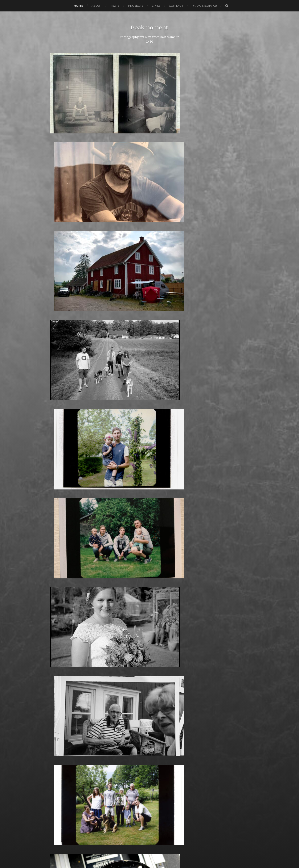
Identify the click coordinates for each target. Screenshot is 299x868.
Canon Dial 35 (129, 425)
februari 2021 (60, 367)
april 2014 (58, 618)
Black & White (130, 413)
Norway (125, 685)
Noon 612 (126, 679)
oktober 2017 (60, 490)
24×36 (124, 364)
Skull (123, 764)
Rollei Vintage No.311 (135, 740)
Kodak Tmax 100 (132, 609)
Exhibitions (127, 496)
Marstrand (127, 654)
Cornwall (126, 456)
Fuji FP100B (128, 526)
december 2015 (62, 557)
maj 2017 (57, 505)
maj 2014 (57, 615)
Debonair (126, 465)
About (97, 6)
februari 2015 (60, 587)
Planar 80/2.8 (129, 709)
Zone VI (125, 826)
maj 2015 (57, 578)
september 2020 (63, 383)
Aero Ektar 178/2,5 (133, 389)
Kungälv (125, 627)
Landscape (127, 630)
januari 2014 (59, 627)
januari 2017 (59, 517)
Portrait (125, 728)
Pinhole (125, 703)
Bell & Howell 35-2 (133, 407)
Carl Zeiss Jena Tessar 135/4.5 (140, 432)
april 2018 (58, 471)
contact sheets (130, 447)
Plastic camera (130, 713)
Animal (124, 395)
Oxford (124, 688)
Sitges (124, 761)
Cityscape (126, 438)
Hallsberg (126, 560)
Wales (124, 816)
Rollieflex (126, 743)
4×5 (122, 367)
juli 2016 (56, 535)
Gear (123, 535)
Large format (129, 636)
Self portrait (128, 755)
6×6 (122, 377)
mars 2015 (58, 584)
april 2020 (58, 398)
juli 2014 (57, 609)
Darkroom (127, 459)
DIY (122, 480)
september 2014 (63, 603)
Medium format (131, 661)
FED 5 (123, 499)
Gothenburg (129, 541)
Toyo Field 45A (130, 801)
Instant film (128, 593)
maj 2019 (57, 432)
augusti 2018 (60, 459)
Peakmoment (149, 27)
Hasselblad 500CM (133, 563)
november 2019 (62, 413)
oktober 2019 (60, 416)
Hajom (124, 554)
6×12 (122, 370)
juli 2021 (57, 361)
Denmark (126, 468)
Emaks (124, 490)
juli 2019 (57, 425)
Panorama (127, 691)
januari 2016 (59, 554)
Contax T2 (127, 450)
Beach (124, 404)
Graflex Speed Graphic (136, 551)
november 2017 (62, 486)
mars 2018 (58, 474)
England (126, 493)
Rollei (123, 734)
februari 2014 (60, 624)
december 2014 (62, 593)
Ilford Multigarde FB (135, 578)
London (125, 642)
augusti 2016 (60, 532)
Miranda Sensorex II (134, 664)
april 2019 (58, 435)
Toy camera (128, 798)
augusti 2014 (60, 606)
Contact (176, 6)
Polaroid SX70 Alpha (135, 725)
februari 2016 (60, 551)
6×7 (122, 380)
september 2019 (63, 419)
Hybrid (124, 569)
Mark (123, 651)
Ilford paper (128, 581)
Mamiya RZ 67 (130, 648)
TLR (122, 795)
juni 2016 (57, 538)
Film (122, 502)
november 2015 (62, 560)
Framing (125, 523)
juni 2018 (57, 465)
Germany (126, 538)
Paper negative (131, 694)
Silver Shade (128, 758)
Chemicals (127, 435)
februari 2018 (61, 477)
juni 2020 (58, 392)
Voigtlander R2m (132, 813)
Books (124, 416)
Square (125, 774)
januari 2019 (59, 444)
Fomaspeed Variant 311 (136, 514)
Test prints (127, 792)
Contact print (129, 444)
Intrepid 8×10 (129, 596)
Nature (125, 667)
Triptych (125, 804)
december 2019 (62, 410)
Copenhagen (129, 453)
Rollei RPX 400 (130, 737)
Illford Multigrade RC (135, 584)
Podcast (125, 716)
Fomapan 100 (129, 511)
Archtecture (129, 398)
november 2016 (62, 523)
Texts (115, 6)
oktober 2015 (60, 563)
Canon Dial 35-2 (131, 428)
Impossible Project (133, 587)
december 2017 (62, 483)
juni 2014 (57, 612)
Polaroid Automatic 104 (137, 719)
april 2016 (57, 545)
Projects (136, 6)
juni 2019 (57, 428)
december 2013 (62, 630)
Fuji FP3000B (129, 532)
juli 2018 (57, 462)
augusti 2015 (60, 569)
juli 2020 (57, 389)
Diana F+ (125, 474)
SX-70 (124, 789)
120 (122, 361)
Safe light (126, 749)
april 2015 (57, 581)
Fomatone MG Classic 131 (138, 517)
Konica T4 (126, 618)
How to (125, 566)
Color (123, 441)
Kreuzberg (127, 624)
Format (125, 520)
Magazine (126, 645)
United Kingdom (132, 807)
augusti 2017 (60, 496)
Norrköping (128, 682)
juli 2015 (56, 572)
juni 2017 (57, 502)
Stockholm (127, 777)
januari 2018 (60, 480)
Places (124, 706)
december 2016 (62, 520)
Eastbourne (128, 486)
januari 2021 (59, 370)
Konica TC (127, 621)
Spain (123, 771)
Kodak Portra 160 (132, 606)
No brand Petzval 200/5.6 (138, 676)
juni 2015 (57, 575)
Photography (129, 700)
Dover (124, 483)
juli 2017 (57, 499)
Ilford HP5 (127, 575)
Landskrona (128, 633)
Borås (123, 419)
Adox (123, 386)
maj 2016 (57, 541)
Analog (124, 392)
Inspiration (127, 590)
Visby (123, 810)
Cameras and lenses (134, 422)
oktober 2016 (60, 526)
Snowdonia (127, 767)
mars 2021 (58, 364)
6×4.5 (123, 373)
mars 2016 (58, 548)
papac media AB (204, 6)
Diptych (125, 477)
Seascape (126, 752)
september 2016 (63, 529)
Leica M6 (125, 639)
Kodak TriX (127, 615)
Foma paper (128, 505)
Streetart (126, 783)
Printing (125, 731)
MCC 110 (125, 658)
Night (123, 670)
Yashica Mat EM (131, 822)
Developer (127, 471)
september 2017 (63, 493)
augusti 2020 (61, 386)
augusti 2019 (60, 422)
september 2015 (63, 566)
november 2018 (62, 450)
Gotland (125, 545)
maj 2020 (57, 395)
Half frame (127, 557)
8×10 (123, 383)
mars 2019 (58, 438)
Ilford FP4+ (127, 572)
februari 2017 (60, 514)
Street (124, 780)
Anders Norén (156, 855)
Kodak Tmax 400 (132, 612)
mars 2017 (58, 511)
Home (78, 6)
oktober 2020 (61, 380)
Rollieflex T (127, 746)
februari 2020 (61, 404)
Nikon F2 (126, 673)
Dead (123, 462)
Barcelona (127, 401)
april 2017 (58, 508)
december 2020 (63, 373)
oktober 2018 (61, 453)
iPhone (124, 600)
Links (156, 6)
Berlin (124, 410)
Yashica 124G (129, 819)
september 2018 (63, 456)
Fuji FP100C (128, 529)
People (125, 697)
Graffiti (124, 548)
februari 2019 (60, 441)
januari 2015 (59, 590)
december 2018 (62, 447)
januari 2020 (60, 407)
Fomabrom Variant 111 (135, 508)
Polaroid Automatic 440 (137, 722)
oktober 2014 (60, 600)
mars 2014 (58, 621)
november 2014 (62, 596)
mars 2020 (58, 401)
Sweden (125, 786)
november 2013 (62, 633)
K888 (123, 603)
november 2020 (63, 377)
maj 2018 (57, 468)
